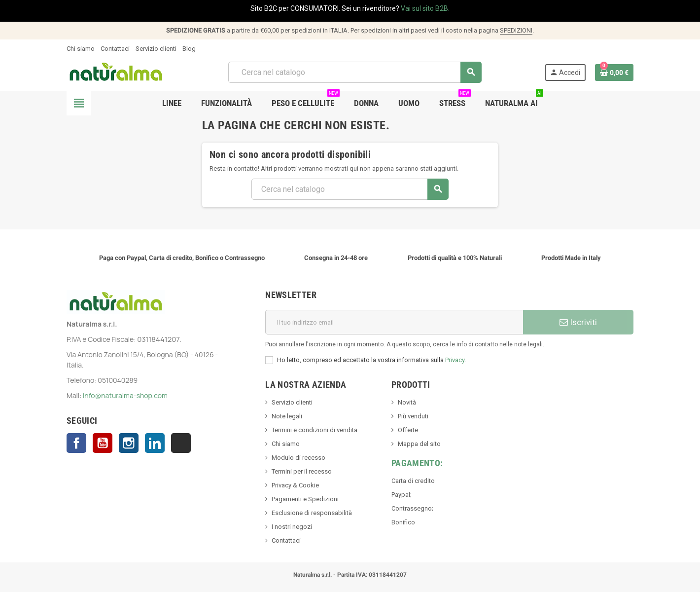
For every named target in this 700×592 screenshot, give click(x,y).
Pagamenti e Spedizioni (305, 499)
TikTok (181, 443)
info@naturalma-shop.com (125, 395)
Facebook (76, 443)
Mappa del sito (419, 444)
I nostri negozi (292, 527)
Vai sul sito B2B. (425, 8)
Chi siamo (81, 49)
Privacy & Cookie (295, 485)
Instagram (129, 443)
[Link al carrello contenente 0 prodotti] (614, 73)
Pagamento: (417, 463)
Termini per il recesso (302, 471)
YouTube (103, 443)
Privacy (455, 360)
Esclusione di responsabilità (312, 513)
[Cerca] (355, 72)
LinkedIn (155, 443)
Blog (189, 49)
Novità (407, 402)
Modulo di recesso (298, 458)
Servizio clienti (156, 49)
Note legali (287, 416)
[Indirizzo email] (394, 322)
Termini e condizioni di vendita (315, 430)
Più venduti (413, 416)
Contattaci (115, 49)
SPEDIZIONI (516, 30)
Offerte (408, 430)
